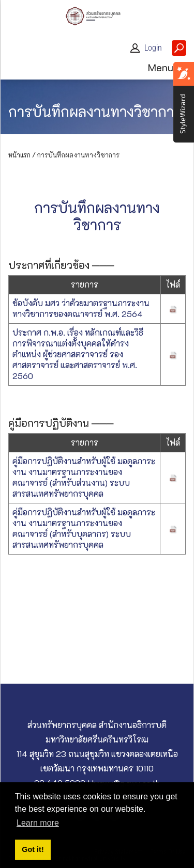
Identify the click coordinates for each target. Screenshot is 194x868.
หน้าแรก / (22, 155)
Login (153, 48)
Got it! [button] (33, 849)
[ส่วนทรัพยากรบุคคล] (98, 15)
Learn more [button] (38, 823)
